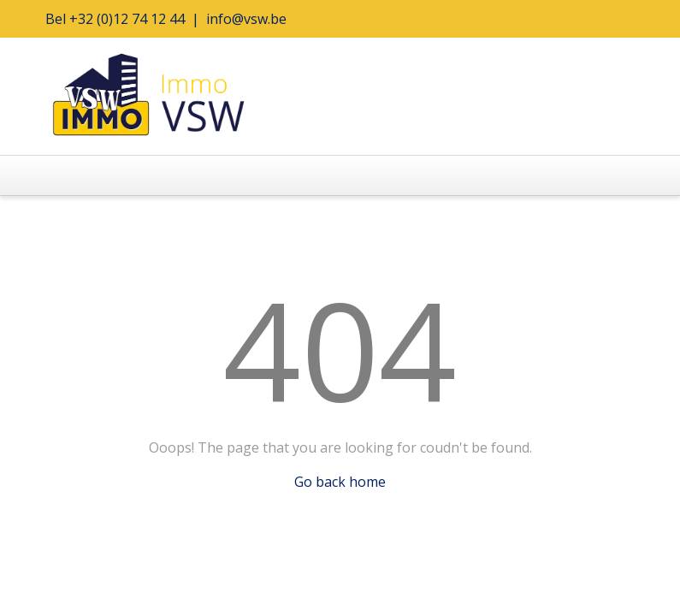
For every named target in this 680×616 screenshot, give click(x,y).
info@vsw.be (246, 19)
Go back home (340, 482)
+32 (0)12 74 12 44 (127, 19)
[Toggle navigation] (70, 175)
